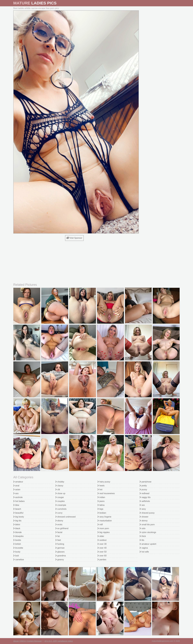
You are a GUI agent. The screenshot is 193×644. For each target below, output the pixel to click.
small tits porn (147, 525)
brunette (18, 548)
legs (100, 509)
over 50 (102, 552)
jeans (101, 501)
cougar (60, 497)
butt (16, 556)
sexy (143, 509)
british (17, 544)
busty (17, 552)
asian (17, 490)
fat (57, 536)
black (17, 528)
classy (59, 486)
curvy (59, 513)
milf (100, 525)
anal (16, 486)
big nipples (104, 532)
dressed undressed (65, 517)
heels (101, 486)
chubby (60, 482)
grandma (61, 556)
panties (102, 560)
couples (60, 501)
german (60, 548)
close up (60, 493)
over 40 (102, 548)
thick (143, 536)
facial (59, 532)
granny (60, 560)
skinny (144, 521)
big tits (17, 521)
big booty (19, 517)
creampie (61, 505)
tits (142, 540)
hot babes (19, 501)
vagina (144, 548)
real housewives (106, 493)
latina (101, 505)
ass (16, 493)
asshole (18, 497)
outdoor (102, 540)
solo (142, 528)
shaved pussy (147, 513)
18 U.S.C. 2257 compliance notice (59, 641)
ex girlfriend (62, 528)
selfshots (145, 501)
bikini (17, 525)
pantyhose (145, 482)
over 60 (102, 556)
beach (17, 509)
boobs (17, 540)
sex (142, 505)
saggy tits (145, 497)
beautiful (18, 513)
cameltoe (19, 560)
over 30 (102, 544)
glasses (60, 552)
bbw (16, 505)
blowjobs (18, 536)
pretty (143, 486)
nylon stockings (148, 532)
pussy (143, 490)
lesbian (102, 513)
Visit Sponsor (74, 238)
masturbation (105, 521)
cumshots (61, 509)
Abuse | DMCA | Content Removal (27, 641)
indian (101, 497)
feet (58, 540)
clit (58, 490)
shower (144, 517)
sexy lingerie (104, 517)
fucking (60, 544)
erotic (59, 525)
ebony (59, 521)
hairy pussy (104, 482)
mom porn (103, 528)
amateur (18, 482)
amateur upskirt (148, 544)
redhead (144, 493)
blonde (17, 532)
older (101, 536)
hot (100, 490)
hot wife (144, 552)
